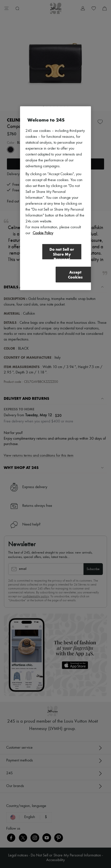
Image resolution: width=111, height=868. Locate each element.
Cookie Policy (43, 233)
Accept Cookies (75, 275)
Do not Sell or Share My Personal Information (62, 253)
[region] (55, 198)
